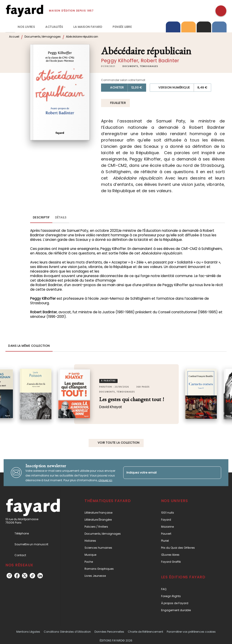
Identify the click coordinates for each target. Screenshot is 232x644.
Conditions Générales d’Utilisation (67, 632)
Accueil (14, 37)
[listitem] (9, 576)
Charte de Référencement (145, 632)
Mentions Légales (28, 632)
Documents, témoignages (43, 37)
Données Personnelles (109, 632)
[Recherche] (221, 11)
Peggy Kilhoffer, (121, 61)
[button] (140, 66)
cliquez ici (105, 480)
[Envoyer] (216, 473)
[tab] (10, 27)
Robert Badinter (160, 61)
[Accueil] (24, 11)
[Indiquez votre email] (167, 473)
